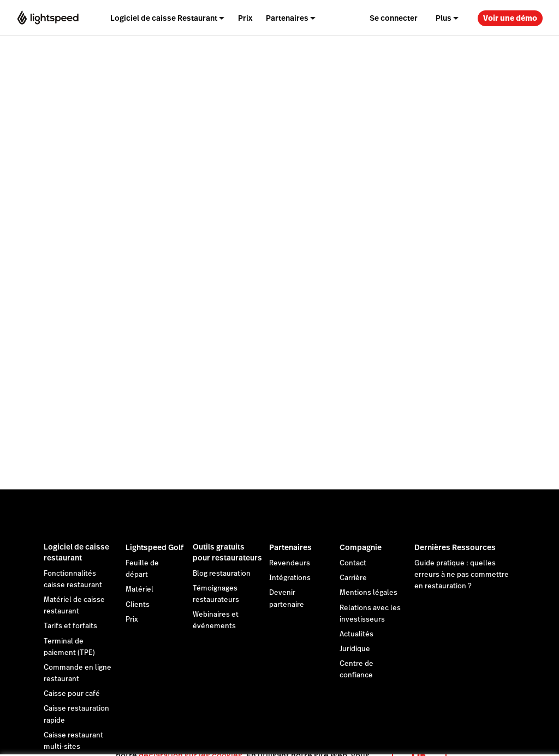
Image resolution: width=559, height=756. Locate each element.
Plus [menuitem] (444, 18)
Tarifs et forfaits (70, 626)
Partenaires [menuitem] (287, 18)
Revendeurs (290, 563)
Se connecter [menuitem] (394, 18)
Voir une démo (510, 18)
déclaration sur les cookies (191, 742)
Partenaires (290, 547)
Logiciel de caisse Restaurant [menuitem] (164, 18)
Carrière (353, 578)
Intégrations (290, 578)
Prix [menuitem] (245, 18)
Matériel (139, 589)
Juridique (355, 649)
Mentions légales (368, 593)
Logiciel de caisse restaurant (76, 552)
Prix (132, 619)
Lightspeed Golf (154, 547)
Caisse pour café (72, 694)
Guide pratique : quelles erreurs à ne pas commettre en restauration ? (462, 575)
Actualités (356, 634)
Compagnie (361, 547)
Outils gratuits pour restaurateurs (227, 552)
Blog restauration (222, 574)
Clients (138, 605)
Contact (353, 563)
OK (419, 742)
